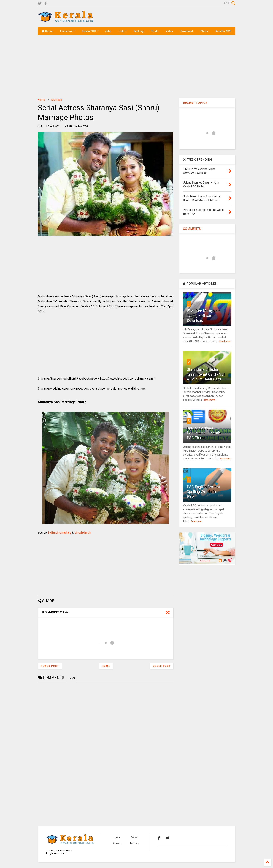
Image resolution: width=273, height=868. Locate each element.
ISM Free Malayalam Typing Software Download (204, 316)
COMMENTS (192, 229)
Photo (204, 31)
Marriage (57, 100)
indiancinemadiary (60, 533)
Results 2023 (223, 31)
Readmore (225, 341)
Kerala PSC (90, 31)
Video (169, 31)
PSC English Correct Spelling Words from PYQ (204, 492)
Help (123, 31)
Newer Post (50, 666)
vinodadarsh (83, 533)
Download (187, 31)
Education (68, 31)
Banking (139, 31)
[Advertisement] (167, 17)
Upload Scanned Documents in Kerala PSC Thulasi (204, 433)
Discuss (134, 843)
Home (47, 31)
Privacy (134, 837)
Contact (117, 843)
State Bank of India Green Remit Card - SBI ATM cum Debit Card (206, 374)
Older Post (162, 666)
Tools (155, 31)
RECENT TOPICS (195, 103)
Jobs (108, 31)
